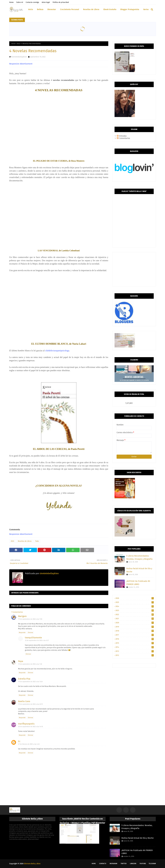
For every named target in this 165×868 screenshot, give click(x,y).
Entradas (122, 136)
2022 (18, 44)
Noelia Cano (24, 701)
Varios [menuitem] (146, 9)
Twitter (124, 864)
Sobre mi (20, 2)
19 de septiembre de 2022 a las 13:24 (30, 682)
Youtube (143, 864)
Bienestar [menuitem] (52, 9)
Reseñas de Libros (25, 541)
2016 (135, 639)
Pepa (21, 661)
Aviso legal (46, 2)
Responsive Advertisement (21, 64)
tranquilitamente (33, 638)
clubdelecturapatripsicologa (57, 351)
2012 (135, 655)
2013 (135, 651)
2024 (135, 606)
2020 (135, 623)
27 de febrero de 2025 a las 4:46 (29, 744)
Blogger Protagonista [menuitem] (130, 9)
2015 (135, 643)
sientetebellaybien (19, 57)
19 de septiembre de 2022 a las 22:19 (30, 704)
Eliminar (30, 633)
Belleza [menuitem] (40, 9)
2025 (135, 602)
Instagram (113, 864)
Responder (22, 633)
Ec (19, 741)
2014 (135, 647)
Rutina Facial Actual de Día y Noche (139, 570)
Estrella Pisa (24, 679)
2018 (135, 631)
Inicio (13, 44)
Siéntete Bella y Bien (32, 864)
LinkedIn (133, 864)
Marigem (22, 616)
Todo (37, 541)
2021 (135, 619)
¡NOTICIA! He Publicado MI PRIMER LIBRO (138, 583)
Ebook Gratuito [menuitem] (110, 9)
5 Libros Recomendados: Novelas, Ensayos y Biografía (139, 557)
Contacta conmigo (32, 2)
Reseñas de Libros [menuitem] (91, 9)
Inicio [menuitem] (31, 9)
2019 (135, 627)
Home (11, 2)
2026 (135, 598)
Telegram (152, 864)
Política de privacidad (61, 2)
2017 (135, 635)
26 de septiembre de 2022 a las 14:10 (31, 727)
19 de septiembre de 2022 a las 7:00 (30, 619)
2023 (135, 610)
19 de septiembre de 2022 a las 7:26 (30, 664)
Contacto (103, 864)
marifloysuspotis (26, 724)
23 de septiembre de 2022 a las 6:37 (37, 640)
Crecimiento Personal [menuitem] (70, 9)
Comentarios (123, 138)
